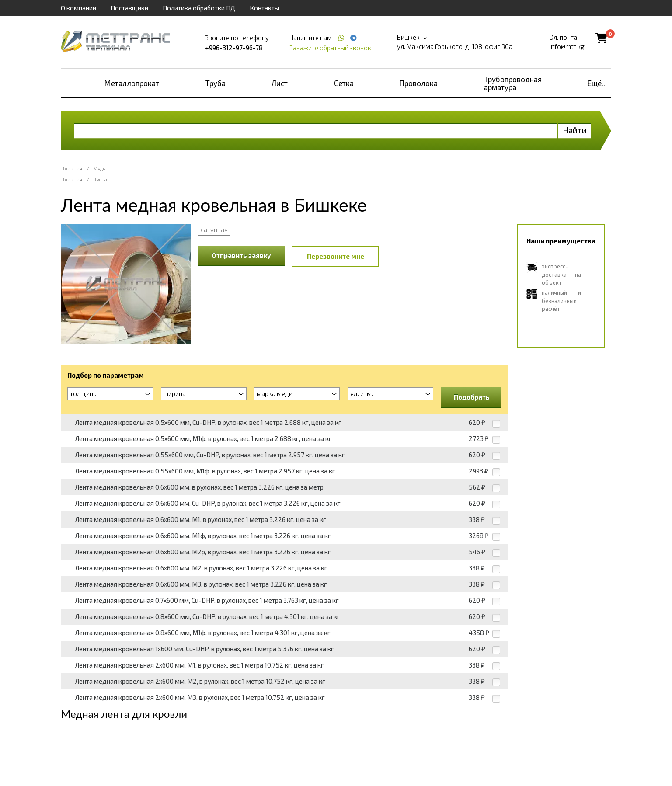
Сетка (344, 83)
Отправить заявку (241, 255)
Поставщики (129, 8)
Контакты (264, 8)
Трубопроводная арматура (513, 83)
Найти (575, 130)
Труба (216, 83)
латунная (214, 230)
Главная (73, 169)
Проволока (419, 83)
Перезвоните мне (336, 256)
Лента (100, 179)
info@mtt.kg (567, 46)
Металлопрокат (132, 83)
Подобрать (472, 397)
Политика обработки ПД (199, 8)
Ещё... (597, 83)
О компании (78, 8)
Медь (99, 169)
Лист (280, 83)
